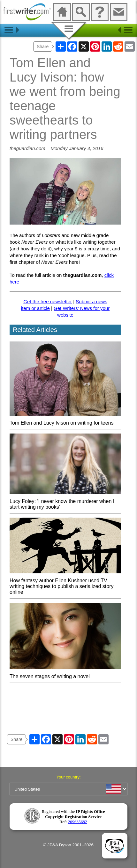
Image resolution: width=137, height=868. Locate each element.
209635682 (78, 822)
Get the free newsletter (48, 301)
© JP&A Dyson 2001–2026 (68, 845)
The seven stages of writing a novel (65, 674)
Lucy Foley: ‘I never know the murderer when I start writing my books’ (65, 501)
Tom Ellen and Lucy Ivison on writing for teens (65, 420)
